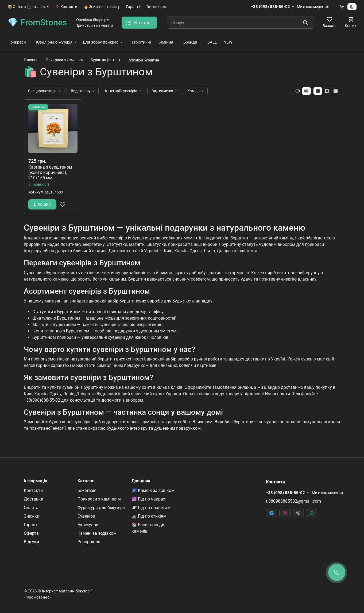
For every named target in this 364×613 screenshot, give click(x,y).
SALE (212, 42)
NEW (228, 42)
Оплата (31, 508)
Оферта (31, 533)
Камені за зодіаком (97, 533)
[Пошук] (240, 23)
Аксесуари (88, 525)
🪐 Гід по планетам (151, 508)
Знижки (32, 516)
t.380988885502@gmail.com (293, 501)
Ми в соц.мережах (313, 7)
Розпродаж (89, 542)
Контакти (33, 490)
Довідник (141, 481)
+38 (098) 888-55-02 (270, 7)
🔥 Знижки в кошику (102, 7)
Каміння (165, 42)
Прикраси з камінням (99, 499)
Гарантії (133, 7)
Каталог (86, 481)
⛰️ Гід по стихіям (149, 516)
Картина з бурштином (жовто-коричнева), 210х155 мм (50, 172)
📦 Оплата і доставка (26, 7)
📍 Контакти (66, 7)
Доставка (34, 499)
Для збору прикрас (100, 42)
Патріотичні (140, 42)
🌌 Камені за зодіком (153, 490)
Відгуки (31, 542)
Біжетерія (87, 490)
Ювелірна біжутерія (54, 42)
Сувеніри (86, 516)
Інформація (36, 481)
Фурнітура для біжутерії (101, 508)
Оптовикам (156, 7)
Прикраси (17, 42)
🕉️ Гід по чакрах (148, 499)
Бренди (190, 42)
